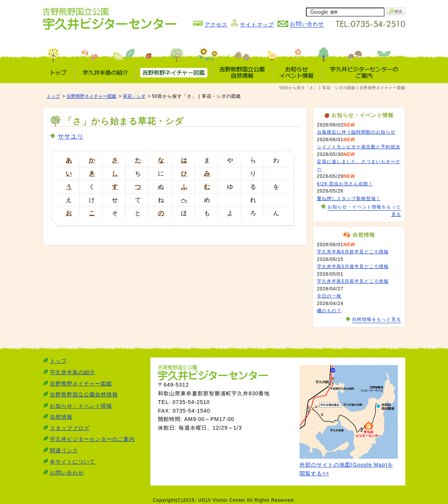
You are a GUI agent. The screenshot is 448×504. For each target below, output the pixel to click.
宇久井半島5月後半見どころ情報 (353, 267)
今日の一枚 (329, 296)
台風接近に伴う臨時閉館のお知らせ (356, 132)
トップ (53, 96)
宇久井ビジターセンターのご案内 (92, 439)
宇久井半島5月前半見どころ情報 (353, 281)
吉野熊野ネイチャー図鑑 (91, 96)
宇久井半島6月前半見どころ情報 (353, 252)
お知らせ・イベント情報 (81, 406)
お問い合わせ (67, 473)
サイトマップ (257, 25)
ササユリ (71, 136)
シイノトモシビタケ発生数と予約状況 (359, 147)
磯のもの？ (329, 311)
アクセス (216, 25)
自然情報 (61, 417)
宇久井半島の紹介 (73, 372)
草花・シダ (134, 96)
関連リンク (64, 450)
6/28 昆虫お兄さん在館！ (345, 184)
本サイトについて (73, 462)
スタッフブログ (70, 428)
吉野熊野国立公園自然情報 (84, 395)
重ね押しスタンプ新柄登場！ (349, 199)
